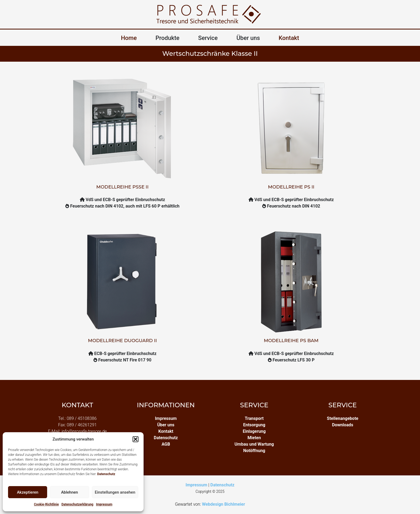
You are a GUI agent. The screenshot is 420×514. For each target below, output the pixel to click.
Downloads (342, 425)
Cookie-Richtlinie (46, 504)
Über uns (248, 38)
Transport (254, 418)
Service (208, 38)
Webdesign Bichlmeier (224, 504)
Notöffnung (254, 451)
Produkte (168, 38)
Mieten (254, 438)
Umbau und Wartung (254, 444)
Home (129, 38)
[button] (136, 439)
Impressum (104, 504)
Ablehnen (70, 492)
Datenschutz (106, 474)
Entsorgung (254, 425)
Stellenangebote (342, 418)
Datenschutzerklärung (77, 504)
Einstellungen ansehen (115, 492)
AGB (166, 444)
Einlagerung (254, 431)
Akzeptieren (28, 492)
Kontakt (289, 38)
